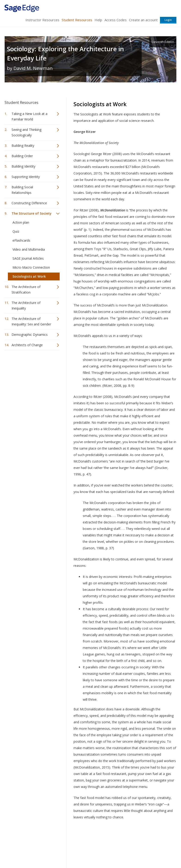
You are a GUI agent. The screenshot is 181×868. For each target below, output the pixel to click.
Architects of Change (27, 345)
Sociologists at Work (29, 276)
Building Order (22, 156)
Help (98, 20)
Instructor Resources (42, 20)
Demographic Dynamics (30, 335)
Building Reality (23, 146)
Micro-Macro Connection (31, 267)
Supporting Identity (26, 177)
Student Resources (77, 20)
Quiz (16, 231)
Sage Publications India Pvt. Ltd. (72, 840)
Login (168, 20)
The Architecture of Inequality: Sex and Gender (31, 321)
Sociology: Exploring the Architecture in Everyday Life (65, 53)
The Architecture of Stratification (26, 290)
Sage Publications (31, 840)
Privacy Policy (146, 851)
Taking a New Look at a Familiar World (29, 116)
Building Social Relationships (22, 190)
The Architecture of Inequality (26, 305)
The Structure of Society (32, 213)
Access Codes (116, 20)
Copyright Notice (120, 851)
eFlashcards (21, 240)
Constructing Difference (29, 203)
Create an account (143, 20)
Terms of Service (92, 851)
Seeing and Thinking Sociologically (26, 132)
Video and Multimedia (29, 249)
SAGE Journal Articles (28, 258)
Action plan (21, 222)
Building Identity (23, 166)
